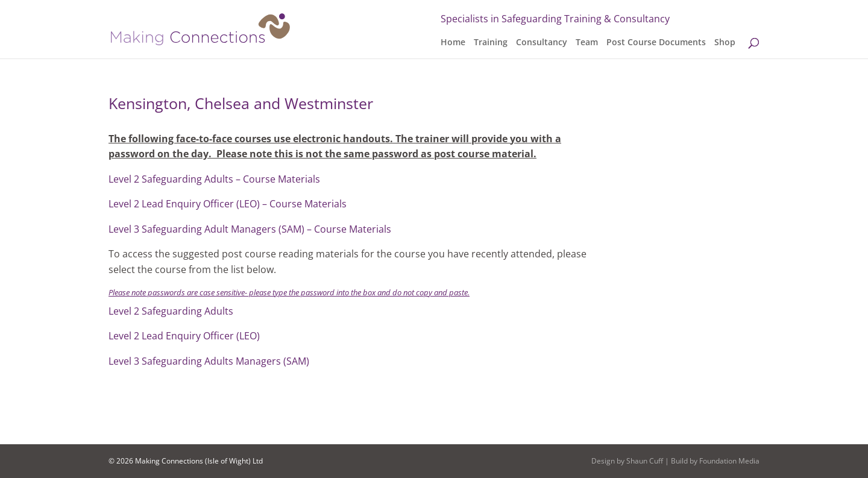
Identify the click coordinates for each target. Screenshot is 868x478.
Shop (725, 43)
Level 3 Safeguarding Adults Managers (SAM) (209, 361)
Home (453, 43)
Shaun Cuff (645, 461)
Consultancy (542, 43)
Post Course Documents (656, 43)
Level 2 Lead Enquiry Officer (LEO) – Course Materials (228, 204)
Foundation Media (729, 461)
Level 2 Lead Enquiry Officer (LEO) (184, 336)
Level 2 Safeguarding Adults (171, 311)
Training (491, 43)
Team (587, 43)
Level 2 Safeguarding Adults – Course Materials (214, 179)
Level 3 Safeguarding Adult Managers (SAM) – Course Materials (250, 229)
